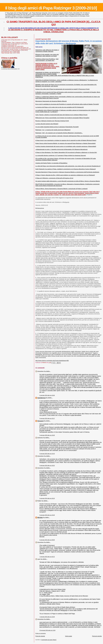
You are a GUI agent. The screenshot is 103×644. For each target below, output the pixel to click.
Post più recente (40, 636)
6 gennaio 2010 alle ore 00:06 (47, 540)
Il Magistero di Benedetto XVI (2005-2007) (12, 46)
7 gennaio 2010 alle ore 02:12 (47, 557)
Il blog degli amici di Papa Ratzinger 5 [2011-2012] (14, 44)
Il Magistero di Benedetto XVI (9, 45)
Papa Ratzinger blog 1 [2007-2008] (10, 53)
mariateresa (41, 398)
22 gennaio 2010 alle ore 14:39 (47, 630)
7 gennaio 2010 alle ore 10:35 (47, 617)
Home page (69, 636)
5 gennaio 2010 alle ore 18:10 (47, 498)
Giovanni (40, 421)
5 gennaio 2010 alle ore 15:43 (47, 454)
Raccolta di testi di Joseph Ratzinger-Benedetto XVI (15, 48)
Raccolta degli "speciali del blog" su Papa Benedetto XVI (16, 49)
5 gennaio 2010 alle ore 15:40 (47, 435)
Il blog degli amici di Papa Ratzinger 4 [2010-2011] (14, 50)
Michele (40, 518)
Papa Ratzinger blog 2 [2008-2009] (10, 52)
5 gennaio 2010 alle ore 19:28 (47, 515)
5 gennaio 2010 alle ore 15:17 (47, 418)
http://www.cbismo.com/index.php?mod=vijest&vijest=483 (52, 361)
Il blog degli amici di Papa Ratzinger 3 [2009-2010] (51, 8)
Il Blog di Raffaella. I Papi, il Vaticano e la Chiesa (14, 42)
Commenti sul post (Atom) (49, 640)
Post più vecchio (97, 636)
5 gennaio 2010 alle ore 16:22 (47, 465)
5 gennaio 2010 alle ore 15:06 (47, 395)
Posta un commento (41, 633)
